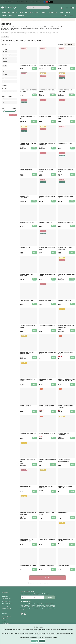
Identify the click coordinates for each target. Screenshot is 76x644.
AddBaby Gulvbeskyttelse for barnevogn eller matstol (27, 540)
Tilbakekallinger (6, 624)
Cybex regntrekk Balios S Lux (46, 223)
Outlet (4, 15)
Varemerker (20, 15)
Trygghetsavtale (9, 2)
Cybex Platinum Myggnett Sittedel (47, 566)
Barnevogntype (19, 40)
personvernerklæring (51, 638)
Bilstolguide (5, 596)
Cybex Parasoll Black (63, 513)
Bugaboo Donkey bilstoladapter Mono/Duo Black (65, 248)
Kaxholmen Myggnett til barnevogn (47, 326)
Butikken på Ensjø (6, 609)
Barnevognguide (6, 606)
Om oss (4, 621)
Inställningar (35, 641)
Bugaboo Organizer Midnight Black (47, 301)
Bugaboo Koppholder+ (63, 65)
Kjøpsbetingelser (6, 616)
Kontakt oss (5, 618)
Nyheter (72, 15)
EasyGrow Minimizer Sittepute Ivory (47, 433)
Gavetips (12, 15)
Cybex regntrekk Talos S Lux (64, 301)
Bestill (53, 95)
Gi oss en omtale (6, 601)
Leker (61, 13)
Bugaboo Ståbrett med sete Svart (47, 65)
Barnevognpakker (7, 40)
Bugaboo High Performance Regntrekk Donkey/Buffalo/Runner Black (66, 380)
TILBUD (68, 13)
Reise (37, 13)
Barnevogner (6, 13)
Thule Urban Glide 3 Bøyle (26, 406)
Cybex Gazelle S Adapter (63, 566)
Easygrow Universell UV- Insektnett (47, 539)
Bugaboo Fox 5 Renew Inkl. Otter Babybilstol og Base (27, 353)
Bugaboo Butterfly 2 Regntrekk (27, 223)
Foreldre (43, 13)
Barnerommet (53, 13)
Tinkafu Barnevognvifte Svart (27, 301)
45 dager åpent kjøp (36, 2)
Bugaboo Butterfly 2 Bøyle (45, 117)
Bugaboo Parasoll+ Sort (25, 486)
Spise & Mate (29, 13)
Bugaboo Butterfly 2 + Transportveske (25, 197)
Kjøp (54, 148)
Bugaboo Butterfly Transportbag (65, 223)
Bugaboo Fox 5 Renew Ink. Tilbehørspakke (64, 434)
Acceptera (42, 641)
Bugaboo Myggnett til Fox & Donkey (28, 65)
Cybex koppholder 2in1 (25, 248)
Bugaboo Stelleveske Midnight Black (28, 566)
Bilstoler (15, 13)
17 (44, 583)
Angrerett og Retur (7, 604)
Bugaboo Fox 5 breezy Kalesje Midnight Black (27, 275)
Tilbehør (39, 40)
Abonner (50, 597)
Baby (21, 13)
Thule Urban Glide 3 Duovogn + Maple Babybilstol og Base (28, 144)
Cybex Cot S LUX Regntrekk (26, 170)
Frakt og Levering (6, 599)
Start (34, 20)
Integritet (4, 614)
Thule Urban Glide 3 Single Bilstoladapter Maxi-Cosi (64, 460)
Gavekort (64, 15)
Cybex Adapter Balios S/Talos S (65, 143)
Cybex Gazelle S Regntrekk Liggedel (28, 433)
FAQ (3, 611)
